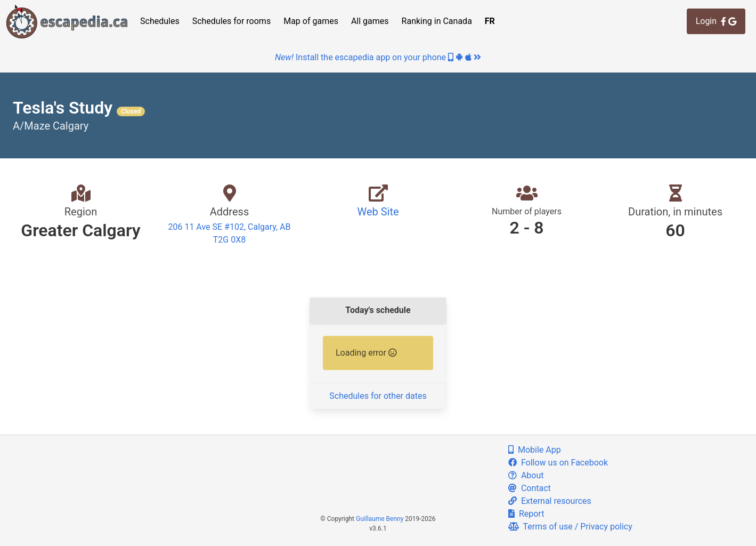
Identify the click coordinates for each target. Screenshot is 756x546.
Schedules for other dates (378, 396)
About (526, 475)
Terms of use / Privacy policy (570, 527)
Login (716, 21)
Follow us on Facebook (558, 463)
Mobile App (535, 450)
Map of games (311, 21)
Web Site (378, 212)
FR (490, 21)
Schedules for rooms (232, 21)
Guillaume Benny (380, 519)
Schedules (160, 21)
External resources (550, 501)
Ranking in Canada (437, 21)
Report (526, 514)
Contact (530, 488)
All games (370, 21)
